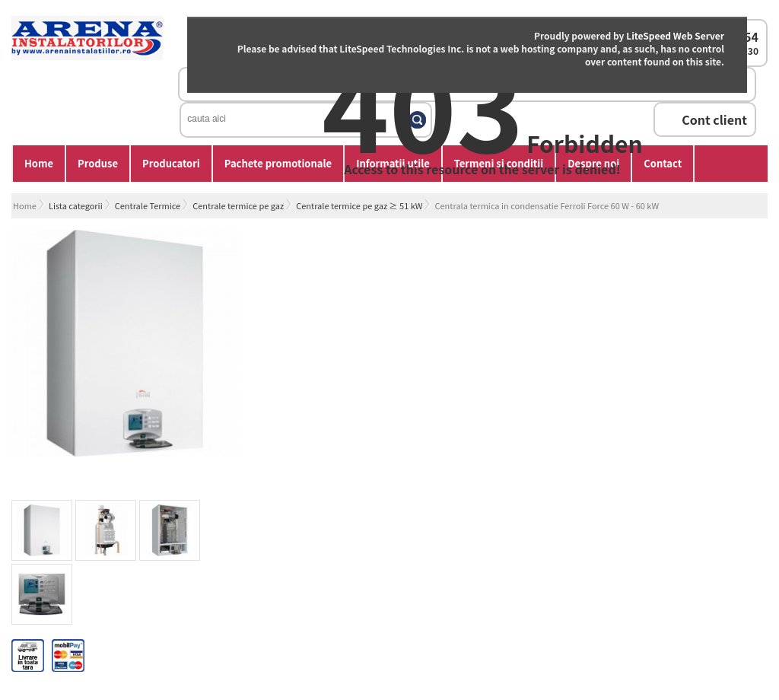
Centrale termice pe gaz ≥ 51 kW (359, 205)
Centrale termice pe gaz (238, 205)
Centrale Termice (148, 205)
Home (39, 163)
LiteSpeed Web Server (675, 35)
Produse (98, 163)
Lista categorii (76, 205)
